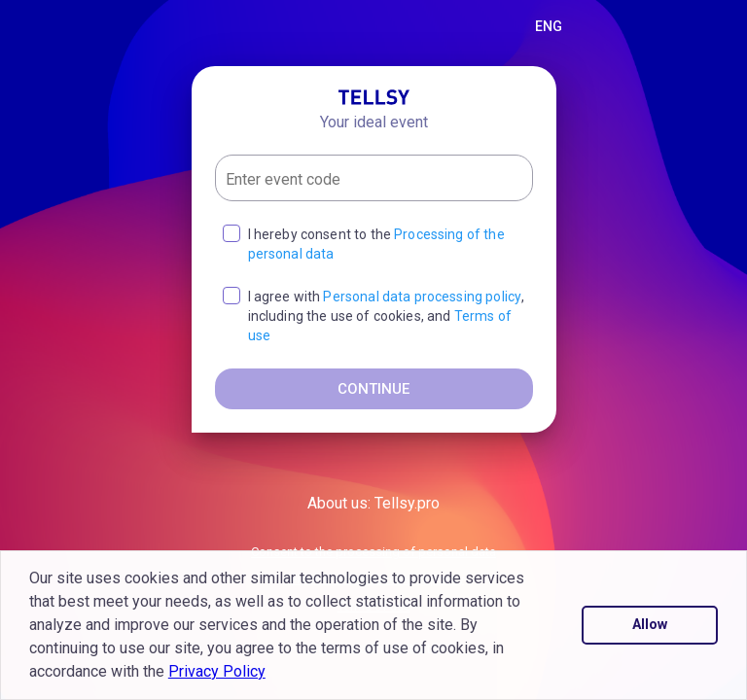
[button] (272, 674)
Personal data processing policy (422, 297)
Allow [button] (650, 625)
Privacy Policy (217, 671)
